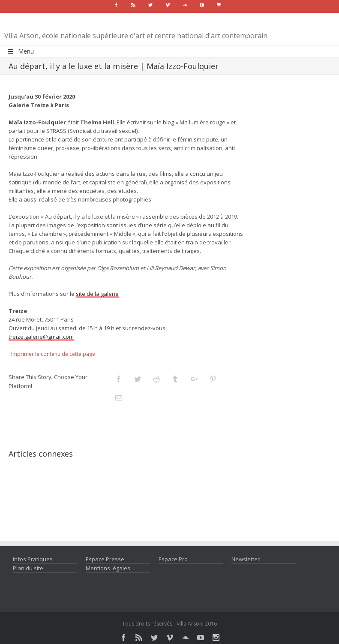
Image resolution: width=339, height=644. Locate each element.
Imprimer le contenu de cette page (53, 354)
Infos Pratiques (33, 559)
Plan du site (28, 568)
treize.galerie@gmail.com (41, 337)
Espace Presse (105, 559)
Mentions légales (108, 568)
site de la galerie (97, 294)
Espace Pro (173, 559)
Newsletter (246, 559)
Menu (20, 51)
